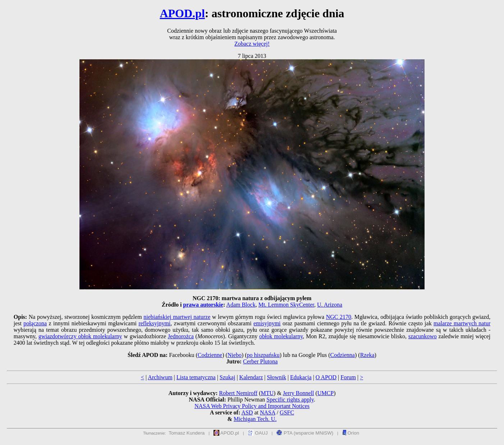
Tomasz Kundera (187, 433)
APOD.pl (182, 13)
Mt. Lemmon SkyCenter (286, 305)
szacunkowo (423, 336)
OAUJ (258, 433)
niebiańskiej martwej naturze (177, 317)
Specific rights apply (290, 400)
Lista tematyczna (196, 377)
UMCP (326, 393)
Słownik (277, 377)
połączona (35, 323)
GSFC (287, 412)
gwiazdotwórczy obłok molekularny (80, 336)
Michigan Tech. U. (255, 419)
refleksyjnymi (154, 323)
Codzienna (343, 355)
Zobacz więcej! (252, 44)
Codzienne (210, 355)
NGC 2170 (339, 317)
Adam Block (241, 305)
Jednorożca (181, 336)
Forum (348, 377)
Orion (351, 433)
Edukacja (301, 377)
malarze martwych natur (462, 323)
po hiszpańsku (263, 355)
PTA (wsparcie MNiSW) (305, 433)
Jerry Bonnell (299, 393)
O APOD (326, 377)
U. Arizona (330, 305)
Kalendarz (251, 377)
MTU (267, 393)
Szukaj (228, 377)
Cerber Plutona (260, 361)
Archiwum (160, 377)
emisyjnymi (267, 323)
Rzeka (367, 355)
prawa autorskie (203, 305)
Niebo (235, 355)
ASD (247, 412)
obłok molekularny (281, 336)
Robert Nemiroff (238, 393)
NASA (268, 412)
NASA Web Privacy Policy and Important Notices (252, 406)
